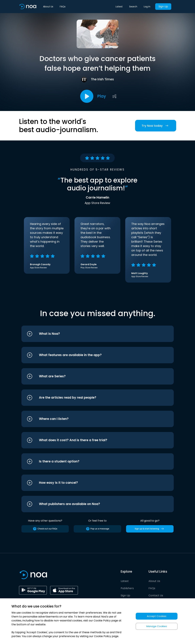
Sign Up (163, 6)
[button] (91, 334)
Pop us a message (97, 529)
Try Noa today (156, 126)
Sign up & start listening (150, 529)
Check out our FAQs (45, 529)
